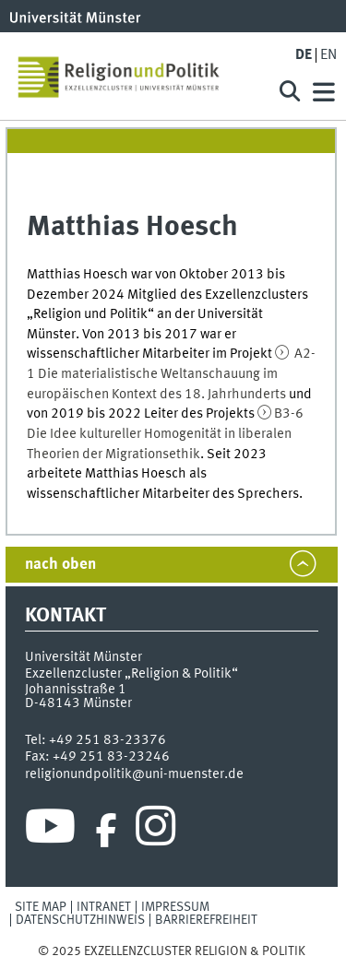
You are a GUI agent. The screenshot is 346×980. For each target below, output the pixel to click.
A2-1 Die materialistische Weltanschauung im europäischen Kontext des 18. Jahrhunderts (171, 374)
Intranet (104, 907)
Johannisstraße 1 (76, 690)
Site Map (41, 907)
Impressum (175, 907)
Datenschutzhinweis (80, 920)
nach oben (60, 565)
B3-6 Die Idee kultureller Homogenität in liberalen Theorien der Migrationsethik (165, 434)
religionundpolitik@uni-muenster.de (134, 774)
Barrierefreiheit (206, 920)
